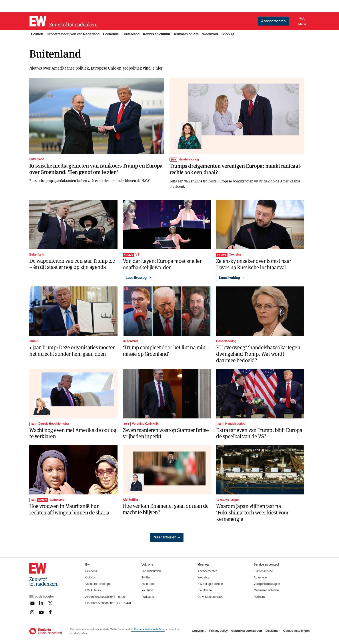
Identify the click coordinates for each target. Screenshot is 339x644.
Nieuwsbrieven (151, 571)
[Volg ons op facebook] (50, 612)
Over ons (91, 571)
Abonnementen (273, 21)
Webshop (204, 577)
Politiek (37, 34)
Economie (111, 34)
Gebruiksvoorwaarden (247, 631)
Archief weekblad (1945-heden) (105, 597)
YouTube (147, 590)
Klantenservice (263, 571)
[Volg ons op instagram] (32, 612)
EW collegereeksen (210, 584)
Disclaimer (273, 631)
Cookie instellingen (296, 631)
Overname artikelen (266, 590)
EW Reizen (205, 590)
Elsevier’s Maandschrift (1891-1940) (108, 603)
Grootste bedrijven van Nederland (73, 34)
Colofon (91, 577)
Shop (226, 34)
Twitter (146, 577)
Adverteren (261, 577)
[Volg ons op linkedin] (41, 603)
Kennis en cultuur (157, 34)
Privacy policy (218, 631)
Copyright (199, 631)
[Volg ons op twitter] (50, 603)
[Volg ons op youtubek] (41, 612)
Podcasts (148, 597)
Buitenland (131, 34)
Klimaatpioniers (186, 34)
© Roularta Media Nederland (148, 629)
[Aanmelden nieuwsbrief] (32, 603)
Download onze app (210, 597)
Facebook (148, 584)
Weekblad (210, 34)
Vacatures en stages (98, 584)
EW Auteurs (93, 590)
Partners (259, 597)
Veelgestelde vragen (267, 584)
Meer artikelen (165, 537)
